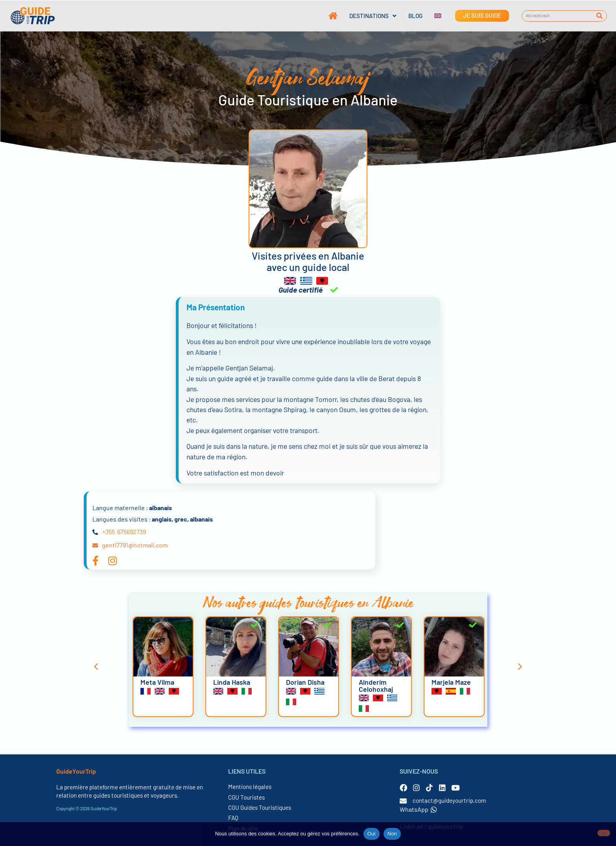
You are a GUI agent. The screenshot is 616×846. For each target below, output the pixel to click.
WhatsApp (418, 809)
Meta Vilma (157, 682)
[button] (96, 667)
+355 (109, 532)
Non (392, 834)
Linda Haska (232, 682)
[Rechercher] (600, 16)
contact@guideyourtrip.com (449, 800)
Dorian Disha (305, 682)
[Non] (604, 833)
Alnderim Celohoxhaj (376, 686)
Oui (372, 834)
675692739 (132, 532)
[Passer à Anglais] (432, 16)
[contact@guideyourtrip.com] (403, 801)
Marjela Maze (451, 682)
